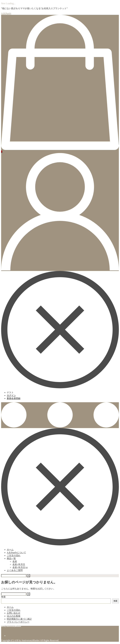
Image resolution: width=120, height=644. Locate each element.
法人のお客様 (14, 616)
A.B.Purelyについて (16, 553)
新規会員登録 (14, 398)
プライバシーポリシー (18, 622)
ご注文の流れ (14, 555)
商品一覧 (11, 558)
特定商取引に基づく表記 (19, 619)
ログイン (11, 395)
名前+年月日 (19, 564)
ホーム (10, 550)
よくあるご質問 (15, 570)
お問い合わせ (14, 613)
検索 (3, 597)
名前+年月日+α (20, 567)
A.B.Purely (6, 13)
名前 (15, 561)
